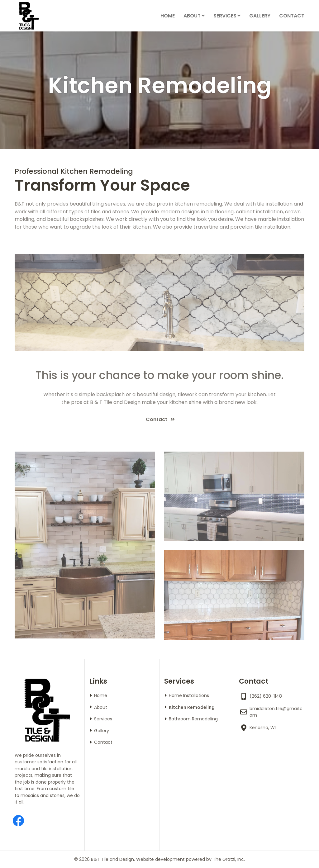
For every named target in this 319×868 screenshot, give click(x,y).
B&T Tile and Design (112, 859)
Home (168, 16)
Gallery (260, 16)
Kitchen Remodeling (192, 707)
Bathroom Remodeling (193, 719)
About (192, 16)
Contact (292, 16)
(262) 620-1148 (266, 696)
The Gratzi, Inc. (229, 859)
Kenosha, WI (263, 728)
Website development (160, 859)
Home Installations (189, 695)
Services (225, 16)
